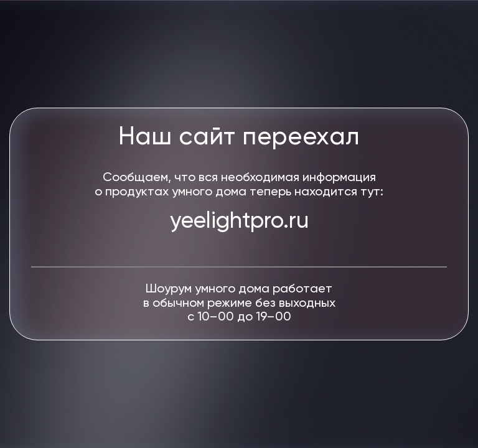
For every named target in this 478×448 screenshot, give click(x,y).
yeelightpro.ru (239, 222)
